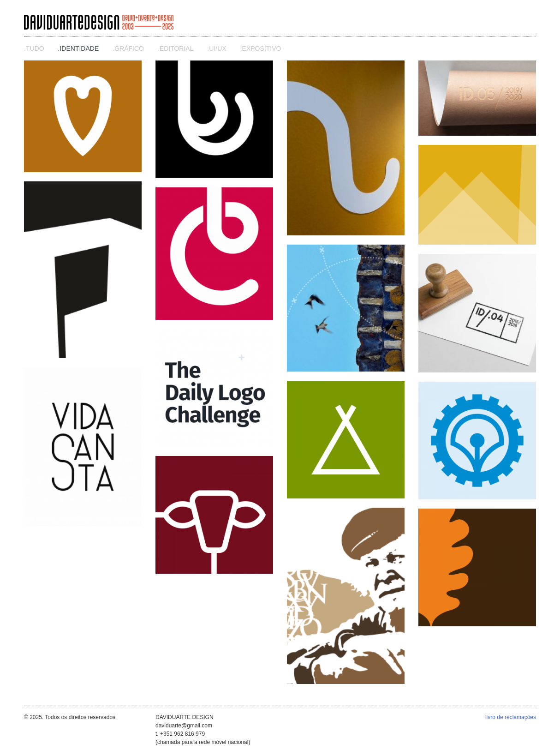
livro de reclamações (511, 717)
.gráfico (128, 48)
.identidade (79, 48)
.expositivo (261, 48)
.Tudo (34, 48)
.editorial (176, 48)
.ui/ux (217, 48)
